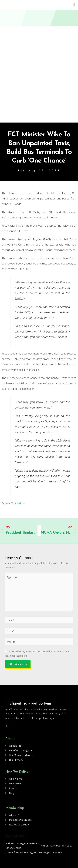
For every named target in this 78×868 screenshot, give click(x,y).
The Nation (18, 503)
